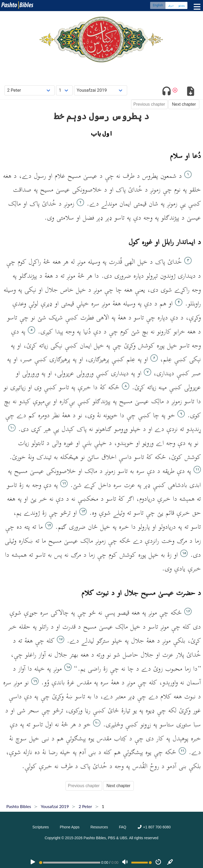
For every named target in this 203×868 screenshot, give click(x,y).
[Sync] (170, 862)
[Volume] (125, 862)
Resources (99, 827)
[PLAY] (33, 862)
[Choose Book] (30, 90)
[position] (70, 863)
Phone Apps (70, 827)
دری (171, 5)
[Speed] (158, 862)
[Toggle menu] (196, 7)
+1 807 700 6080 (154, 827)
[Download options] (190, 92)
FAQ (123, 827)
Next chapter (184, 104)
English (158, 5)
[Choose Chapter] (64, 90)
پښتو (182, 5)
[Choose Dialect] (101, 90)
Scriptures (40, 827)
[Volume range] (142, 863)
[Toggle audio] (167, 92)
